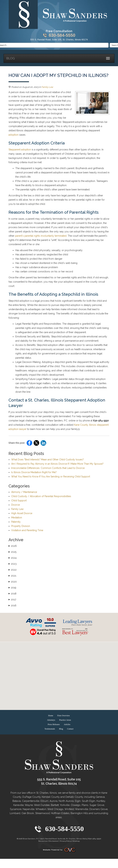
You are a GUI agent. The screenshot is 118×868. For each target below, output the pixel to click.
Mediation (17, 518)
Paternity (16, 522)
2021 (12, 576)
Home (51, 716)
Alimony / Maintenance (24, 492)
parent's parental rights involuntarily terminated (41, 236)
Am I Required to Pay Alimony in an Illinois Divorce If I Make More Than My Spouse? (57, 464)
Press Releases (54, 724)
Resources (43, 841)
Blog (10, 58)
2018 (12, 594)
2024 (13, 558)
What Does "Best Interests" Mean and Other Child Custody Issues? (47, 460)
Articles (67, 724)
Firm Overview (64, 716)
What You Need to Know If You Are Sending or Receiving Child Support (51, 477)
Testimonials (50, 729)
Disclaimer (54, 841)
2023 (13, 564)
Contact (70, 729)
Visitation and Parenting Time (27, 530)
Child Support (19, 501)
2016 (12, 605)
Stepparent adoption (20, 150)
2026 (13, 546)
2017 (12, 600)
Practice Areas (65, 720)
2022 (13, 570)
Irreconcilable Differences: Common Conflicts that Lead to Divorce (48, 468)
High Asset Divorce (22, 513)
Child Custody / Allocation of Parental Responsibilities (41, 496)
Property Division (21, 526)
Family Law (47, 87)
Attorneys (51, 720)
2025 (12, 552)
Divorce (16, 505)
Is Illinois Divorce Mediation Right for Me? (34, 472)
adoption (13, 135)
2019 (12, 588)
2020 (13, 582)
